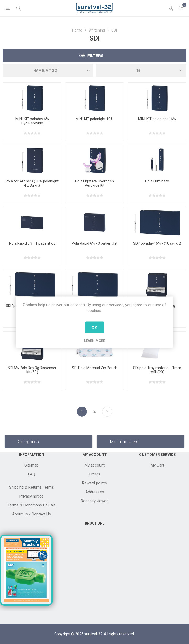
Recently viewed (95, 501)
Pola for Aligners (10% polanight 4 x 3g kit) (32, 183)
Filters (95, 56)
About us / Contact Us (31, 514)
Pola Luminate (157, 181)
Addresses (95, 492)
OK (95, 327)
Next (107, 412)
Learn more (94, 340)
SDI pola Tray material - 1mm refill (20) (157, 370)
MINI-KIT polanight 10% (94, 119)
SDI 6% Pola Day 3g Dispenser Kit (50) (32, 370)
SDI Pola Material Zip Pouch (95, 368)
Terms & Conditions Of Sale (32, 505)
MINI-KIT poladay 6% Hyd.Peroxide (32, 121)
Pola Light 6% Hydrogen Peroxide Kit (94, 183)
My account (95, 465)
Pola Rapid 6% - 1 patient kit (32, 243)
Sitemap (31, 465)
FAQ (32, 474)
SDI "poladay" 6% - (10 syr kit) (157, 243)
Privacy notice (31, 496)
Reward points (94, 483)
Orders (94, 474)
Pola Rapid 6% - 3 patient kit (94, 243)
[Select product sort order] (48, 71)
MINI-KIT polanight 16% (157, 119)
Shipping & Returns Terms (31, 487)
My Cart (157, 465)
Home (77, 30)
